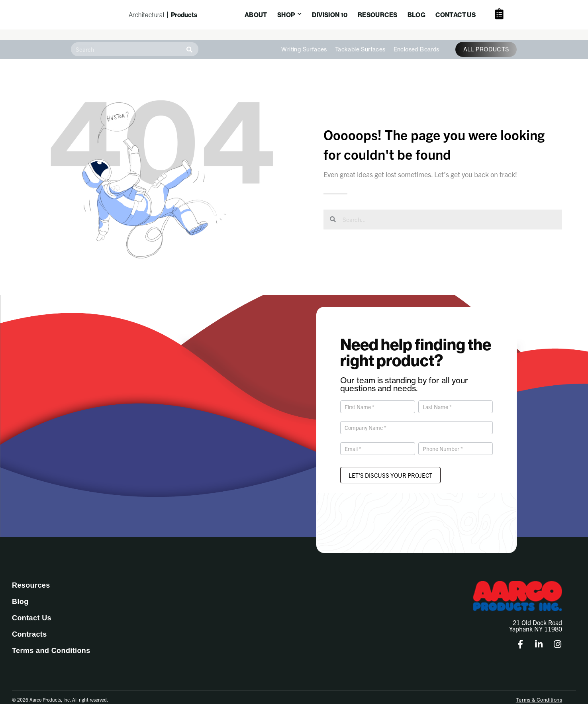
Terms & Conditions (539, 690)
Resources (31, 575)
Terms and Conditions (51, 641)
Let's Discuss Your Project (390, 465)
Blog (20, 592)
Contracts (29, 624)
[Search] (190, 39)
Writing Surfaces (304, 39)
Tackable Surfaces (360, 39)
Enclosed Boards (416, 39)
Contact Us (32, 608)
